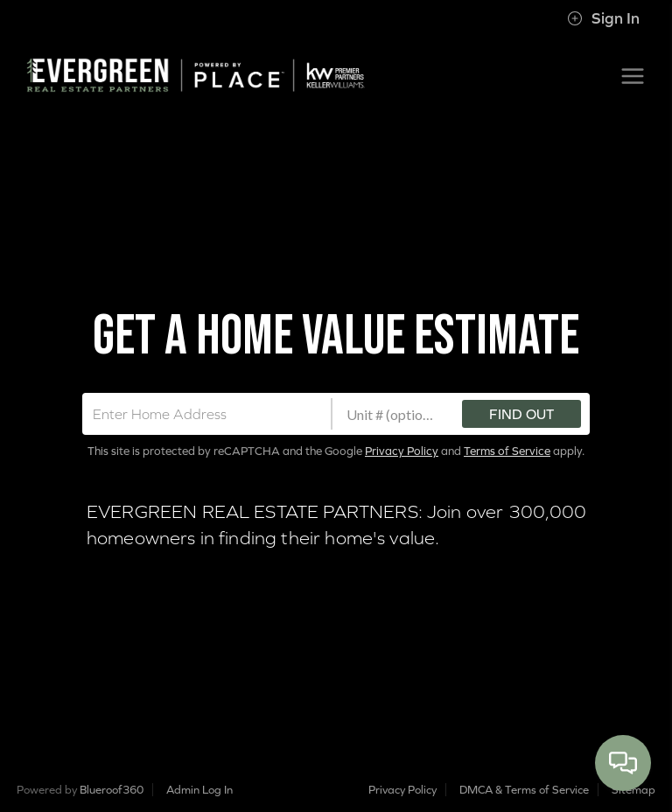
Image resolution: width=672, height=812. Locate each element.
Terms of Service (507, 451)
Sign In (603, 18)
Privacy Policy (402, 451)
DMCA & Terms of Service (524, 790)
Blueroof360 (112, 790)
